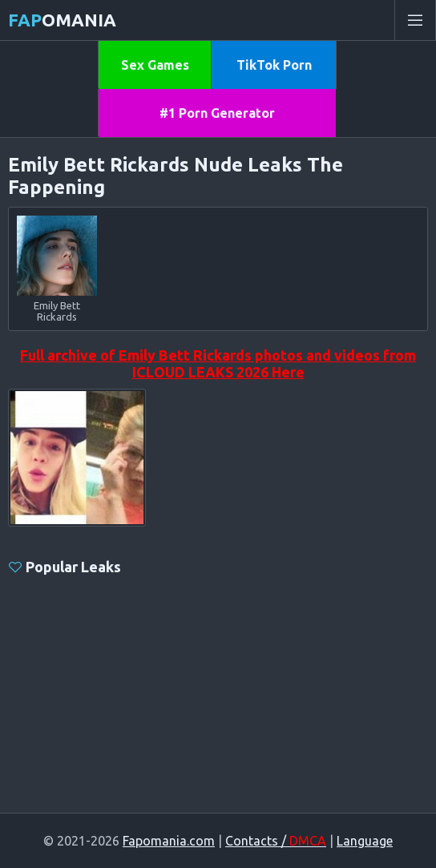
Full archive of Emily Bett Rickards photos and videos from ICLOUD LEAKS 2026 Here (218, 363)
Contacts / (276, 841)
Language (365, 841)
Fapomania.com (169, 841)
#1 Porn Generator (217, 113)
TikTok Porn (274, 65)
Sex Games (155, 65)
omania (62, 20)
